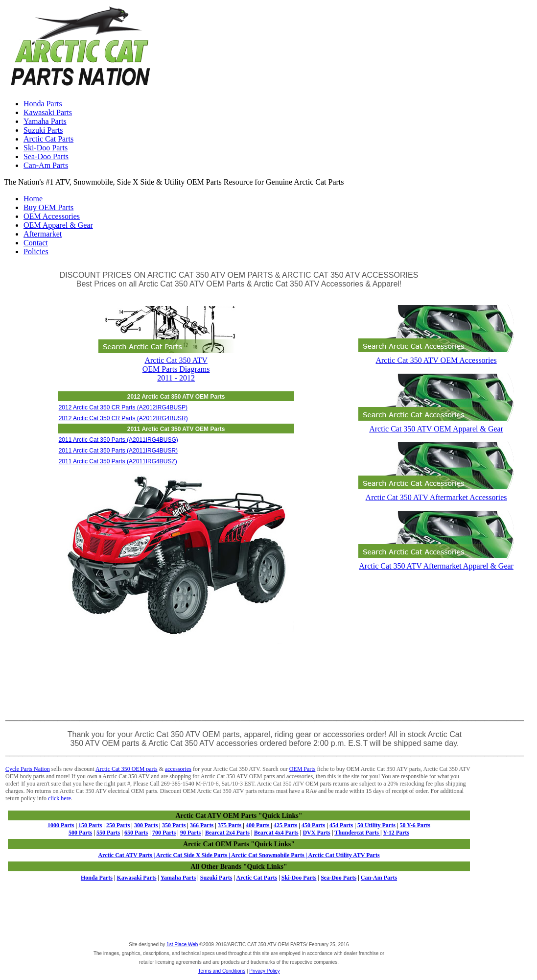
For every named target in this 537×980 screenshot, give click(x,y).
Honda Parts (43, 104)
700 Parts (164, 833)
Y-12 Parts (396, 833)
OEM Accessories (52, 216)
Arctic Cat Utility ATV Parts (344, 855)
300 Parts (146, 825)
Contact (36, 243)
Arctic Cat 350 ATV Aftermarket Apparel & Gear (436, 562)
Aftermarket (43, 234)
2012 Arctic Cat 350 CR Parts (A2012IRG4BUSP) (123, 407)
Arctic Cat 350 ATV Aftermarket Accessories (436, 493)
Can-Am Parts (46, 165)
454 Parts (341, 825)
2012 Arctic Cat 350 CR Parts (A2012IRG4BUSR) (123, 418)
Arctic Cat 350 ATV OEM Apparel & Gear (436, 424)
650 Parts (136, 833)
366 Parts (202, 825)
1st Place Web (182, 944)
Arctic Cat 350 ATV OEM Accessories (436, 356)
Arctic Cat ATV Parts (125, 855)
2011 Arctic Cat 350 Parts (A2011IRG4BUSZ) (118, 461)
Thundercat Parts (357, 833)
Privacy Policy (264, 971)
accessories (178, 769)
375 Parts (230, 825)
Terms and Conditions (222, 971)
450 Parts (313, 825)
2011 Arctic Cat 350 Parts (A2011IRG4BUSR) (118, 451)
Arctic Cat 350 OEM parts (127, 769)
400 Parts (258, 825)
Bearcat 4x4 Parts (276, 833)
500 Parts (80, 833)
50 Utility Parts (376, 825)
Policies (36, 251)
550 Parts (108, 833)
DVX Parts (316, 833)
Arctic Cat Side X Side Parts (192, 855)
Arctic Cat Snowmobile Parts (267, 855)
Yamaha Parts (45, 121)
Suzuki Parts (43, 130)
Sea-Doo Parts (46, 156)
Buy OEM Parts (48, 207)
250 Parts (118, 825)
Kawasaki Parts (48, 112)
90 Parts (190, 833)
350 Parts (174, 825)
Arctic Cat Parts (48, 139)
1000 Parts (61, 825)
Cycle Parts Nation (28, 769)
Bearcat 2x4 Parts (227, 833)
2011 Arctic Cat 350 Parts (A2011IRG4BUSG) (118, 440)
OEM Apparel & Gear (58, 225)
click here (59, 798)
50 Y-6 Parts (415, 825)
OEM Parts (303, 769)
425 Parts (285, 825)
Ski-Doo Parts (46, 148)
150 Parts (90, 825)
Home (33, 199)
